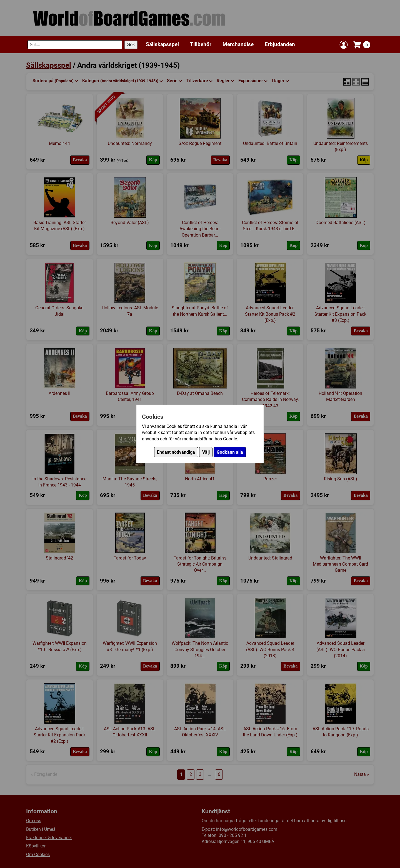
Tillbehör (201, 44)
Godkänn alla (230, 452)
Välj (206, 452)
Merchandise (238, 44)
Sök (131, 45)
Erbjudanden (280, 44)
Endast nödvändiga (176, 452)
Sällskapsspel (162, 44)
